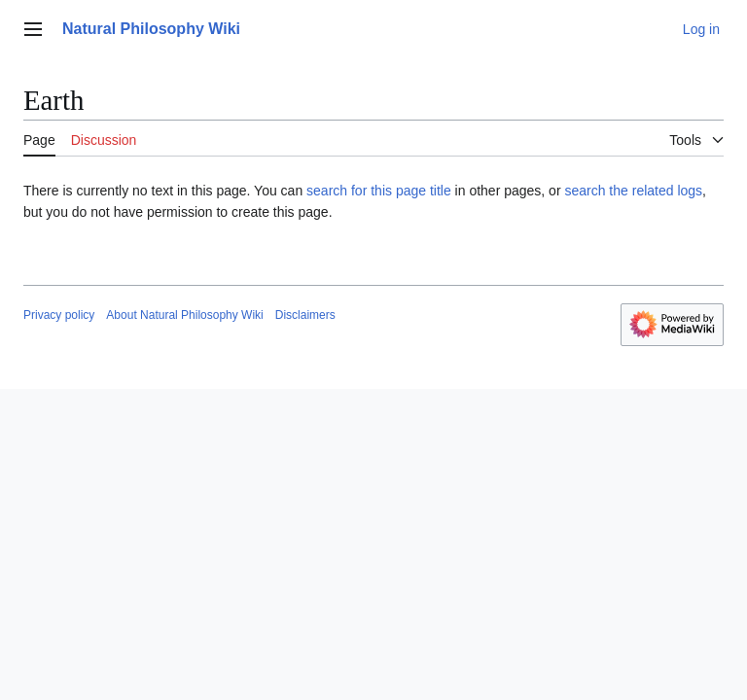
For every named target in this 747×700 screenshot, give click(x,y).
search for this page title (379, 191)
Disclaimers (305, 315)
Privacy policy (59, 315)
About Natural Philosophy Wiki (184, 315)
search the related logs (633, 191)
